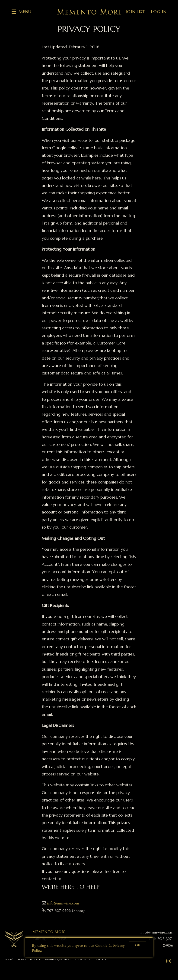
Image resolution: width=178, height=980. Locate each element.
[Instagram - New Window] (169, 961)
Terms (22, 959)
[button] (21, 12)
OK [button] (138, 945)
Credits (101, 959)
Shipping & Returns (58, 959)
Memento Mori (89, 12)
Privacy (36, 959)
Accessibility (84, 959)
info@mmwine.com (63, 903)
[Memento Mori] (14, 938)
